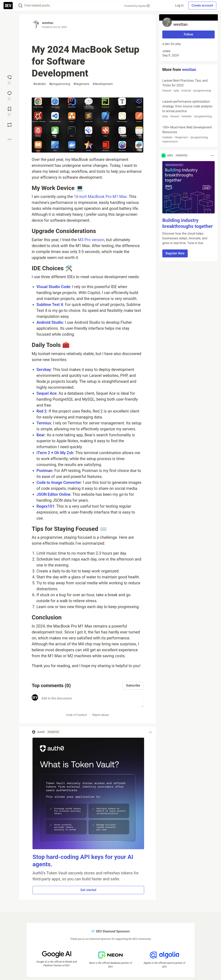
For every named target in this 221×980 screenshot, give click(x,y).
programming (60, 84)
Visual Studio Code (53, 287)
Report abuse (101, 715)
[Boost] (10, 125)
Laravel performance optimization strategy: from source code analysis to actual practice (188, 109)
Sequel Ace (46, 393)
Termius (44, 423)
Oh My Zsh (64, 453)
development (102, 84)
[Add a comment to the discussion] (91, 701)
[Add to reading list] (10, 111)
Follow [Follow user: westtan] (189, 34)
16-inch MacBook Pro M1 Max (100, 197)
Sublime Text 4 (50, 305)
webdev (40, 84)
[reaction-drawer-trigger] (10, 79)
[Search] (20, 6)
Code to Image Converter (59, 482)
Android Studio (50, 322)
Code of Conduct (77, 715)
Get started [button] (88, 890)
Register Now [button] (175, 253)
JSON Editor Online (54, 494)
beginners (81, 84)
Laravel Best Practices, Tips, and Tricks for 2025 (188, 86)
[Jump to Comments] (10, 95)
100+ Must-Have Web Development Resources (188, 135)
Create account (202, 5)
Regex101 (45, 506)
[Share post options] (10, 139)
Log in (179, 5)
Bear (41, 435)
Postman (44, 471)
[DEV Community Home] (8, 6)
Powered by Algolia (137, 6)
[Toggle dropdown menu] (150, 732)
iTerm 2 (43, 453)
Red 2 (42, 411)
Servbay (44, 370)
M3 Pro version (91, 240)
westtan (48, 23)
